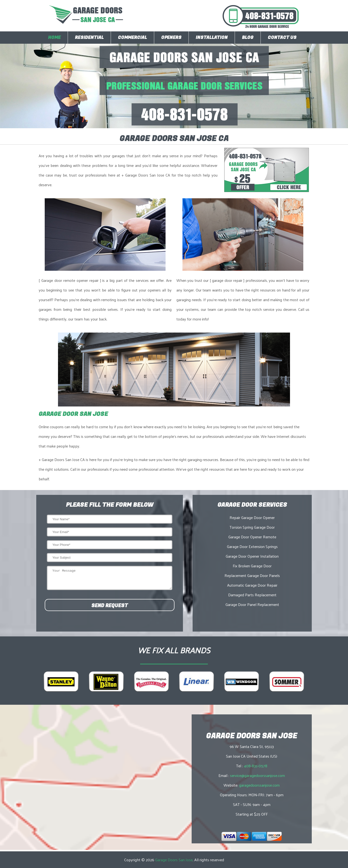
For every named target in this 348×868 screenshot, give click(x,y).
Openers (171, 38)
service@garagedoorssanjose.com (257, 775)
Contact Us (282, 38)
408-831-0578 (256, 766)
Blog (248, 38)
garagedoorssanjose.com (259, 785)
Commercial (132, 38)
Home (54, 38)
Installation (212, 38)
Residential (89, 38)
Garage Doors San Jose (174, 860)
